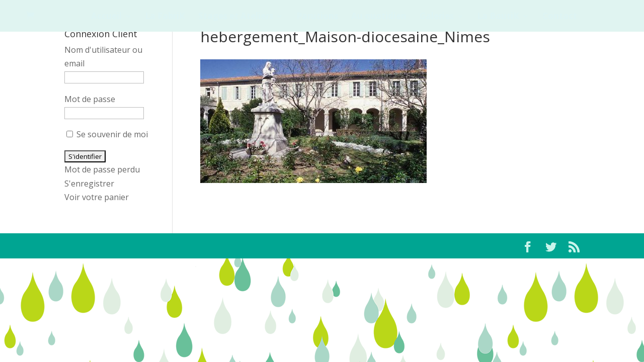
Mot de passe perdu (102, 169)
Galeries (437, 17)
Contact (560, 17)
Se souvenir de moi (107, 134)
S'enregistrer (89, 184)
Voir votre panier (97, 197)
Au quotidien (379, 17)
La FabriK (165, 17)
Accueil (106, 17)
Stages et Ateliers (236, 17)
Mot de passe (90, 99)
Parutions (317, 17)
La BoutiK (498, 17)
